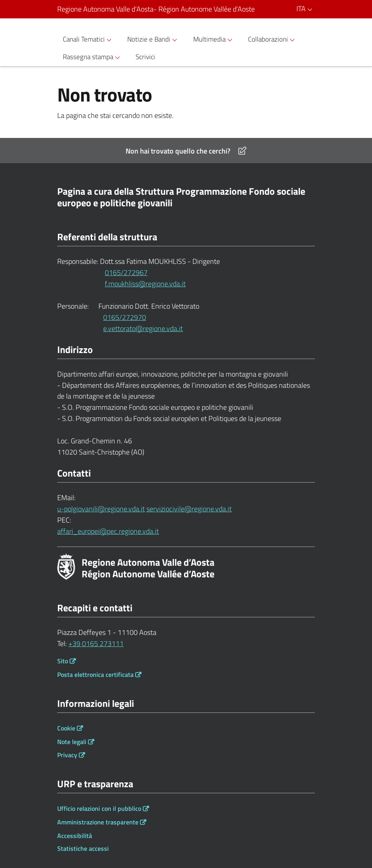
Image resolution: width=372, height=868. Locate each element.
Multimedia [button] (214, 39)
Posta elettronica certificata (95, 674)
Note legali (72, 742)
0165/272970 (125, 317)
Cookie (66, 728)
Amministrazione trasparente (98, 822)
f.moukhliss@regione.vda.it (132, 284)
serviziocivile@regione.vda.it (189, 509)
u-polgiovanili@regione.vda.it (101, 509)
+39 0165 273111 (96, 644)
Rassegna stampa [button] (93, 57)
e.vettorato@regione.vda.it (126, 328)
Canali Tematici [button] (88, 39)
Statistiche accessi (83, 848)
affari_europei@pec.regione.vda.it (108, 531)
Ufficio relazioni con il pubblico (99, 808)
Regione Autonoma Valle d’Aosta (156, 9)
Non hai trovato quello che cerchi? (186, 151)
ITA (306, 9)
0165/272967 (126, 272)
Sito (63, 661)
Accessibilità (75, 836)
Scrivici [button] (145, 57)
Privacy (67, 755)
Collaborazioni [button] (273, 39)
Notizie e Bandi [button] (153, 39)
